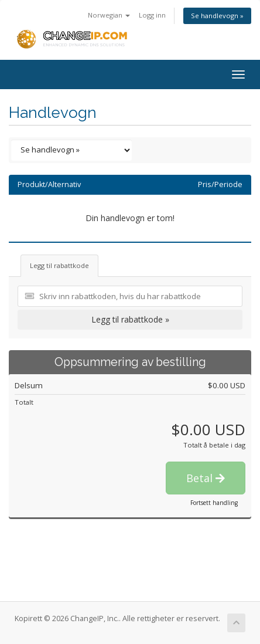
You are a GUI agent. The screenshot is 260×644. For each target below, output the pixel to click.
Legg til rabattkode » (130, 319)
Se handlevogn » (217, 16)
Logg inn (152, 15)
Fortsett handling (214, 503)
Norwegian (109, 15)
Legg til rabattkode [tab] (59, 265)
